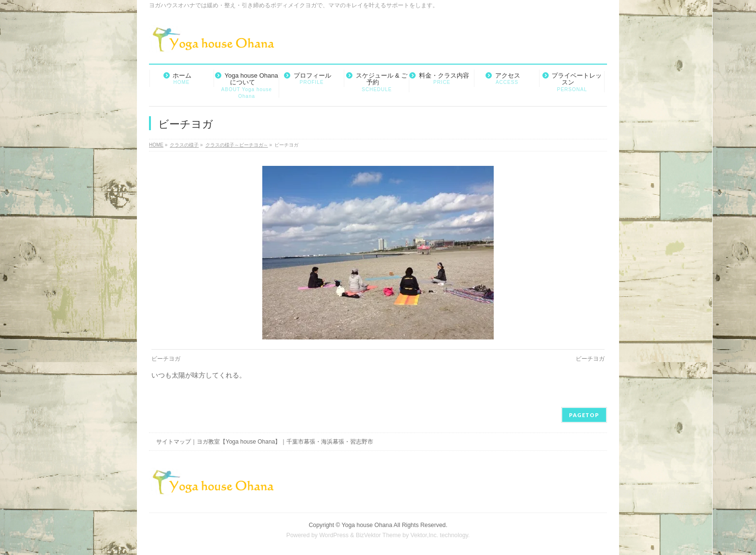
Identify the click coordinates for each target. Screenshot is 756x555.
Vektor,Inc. (424, 535)
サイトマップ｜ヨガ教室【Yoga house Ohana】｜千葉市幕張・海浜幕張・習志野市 (265, 442)
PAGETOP (584, 415)
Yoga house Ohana (367, 525)
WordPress (334, 535)
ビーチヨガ (166, 359)
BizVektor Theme (378, 535)
